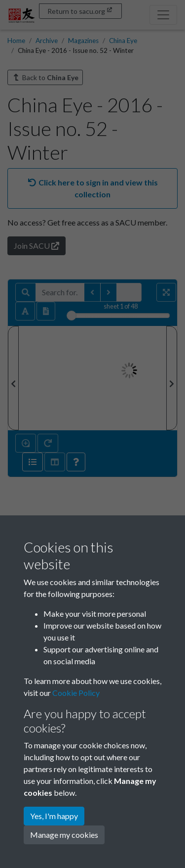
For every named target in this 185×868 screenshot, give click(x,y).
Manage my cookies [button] (64, 835)
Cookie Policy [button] (76, 693)
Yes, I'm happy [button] (54, 816)
